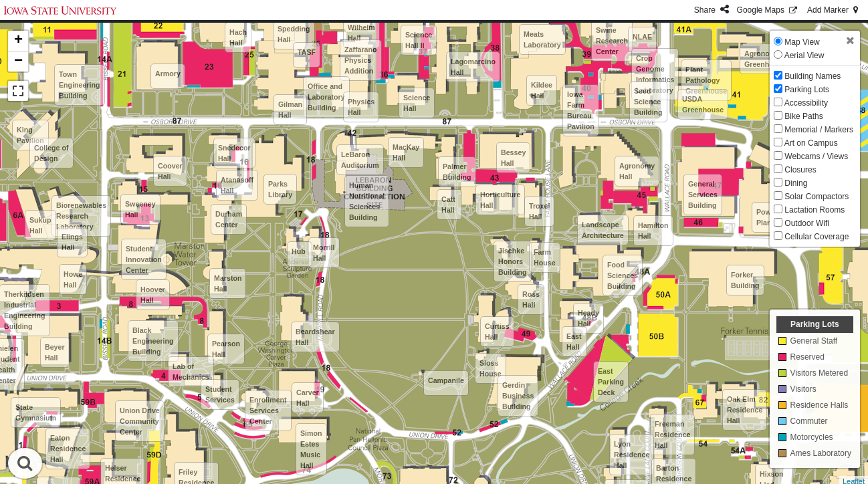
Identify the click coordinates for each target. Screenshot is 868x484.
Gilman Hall (290, 110)
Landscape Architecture (603, 230)
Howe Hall (73, 279)
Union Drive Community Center (140, 421)
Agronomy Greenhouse (765, 59)
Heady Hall (588, 318)
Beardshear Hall (315, 337)
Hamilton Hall (653, 231)
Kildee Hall (542, 90)
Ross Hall (531, 299)
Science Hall (417, 103)
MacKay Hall (406, 152)
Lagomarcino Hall (473, 67)
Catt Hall (448, 205)
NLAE (642, 37)
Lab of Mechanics (191, 372)
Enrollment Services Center (268, 410)
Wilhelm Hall (361, 33)
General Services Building (703, 195)
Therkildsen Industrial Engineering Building (25, 310)
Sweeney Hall (140, 209)
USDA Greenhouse (703, 104)
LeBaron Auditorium (360, 160)
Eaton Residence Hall (68, 449)
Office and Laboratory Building (326, 97)
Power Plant (767, 217)
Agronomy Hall (637, 171)
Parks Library (280, 189)
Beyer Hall (55, 352)
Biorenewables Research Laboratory (81, 216)
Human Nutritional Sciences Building (367, 201)
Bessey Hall (513, 158)
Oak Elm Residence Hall (745, 410)
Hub (299, 251)
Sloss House (491, 368)
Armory (168, 74)
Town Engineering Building (80, 85)
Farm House (545, 257)
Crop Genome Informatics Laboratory (655, 74)
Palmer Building (457, 172)
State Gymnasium (36, 412)
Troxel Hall (539, 211)
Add (834, 10)
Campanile (446, 380)
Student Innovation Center (144, 259)
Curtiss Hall (497, 332)
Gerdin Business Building (518, 396)
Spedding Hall (294, 34)
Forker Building (745, 280)
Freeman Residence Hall (672, 435)
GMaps (768, 10)
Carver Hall (308, 398)
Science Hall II (419, 40)
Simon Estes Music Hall (311, 449)
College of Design (51, 153)
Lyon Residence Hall (632, 455)
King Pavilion (30, 135)
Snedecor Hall (234, 153)
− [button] (18, 62)
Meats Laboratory (542, 39)
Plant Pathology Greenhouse (706, 80)
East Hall (574, 342)
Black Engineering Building (153, 341)
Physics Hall (361, 107)
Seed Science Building (648, 102)
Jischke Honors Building (513, 261)
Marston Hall (228, 283)
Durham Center (229, 219)
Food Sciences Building (623, 275)
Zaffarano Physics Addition (361, 60)
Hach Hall (238, 37)
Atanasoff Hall (237, 185)
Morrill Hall (324, 253)
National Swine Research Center (612, 35)
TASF (307, 52)
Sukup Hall (40, 225)
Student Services (220, 394)
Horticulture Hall (500, 200)
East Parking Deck (611, 382)
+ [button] (18, 41)
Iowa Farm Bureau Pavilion (581, 110)
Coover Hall (170, 171)
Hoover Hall (153, 295)
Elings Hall (72, 242)
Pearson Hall (226, 349)
